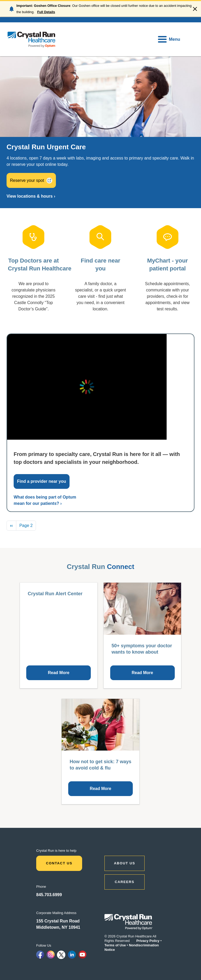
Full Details (46, 12)
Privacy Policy (148, 941)
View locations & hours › (31, 196)
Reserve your (31, 180)
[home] (31, 39)
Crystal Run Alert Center (55, 594)
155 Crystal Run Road (58, 921)
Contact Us (59, 863)
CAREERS (125, 882)
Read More (59, 673)
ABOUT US (125, 863)
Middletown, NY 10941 (58, 927)
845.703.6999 (49, 895)
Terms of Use (115, 945)
